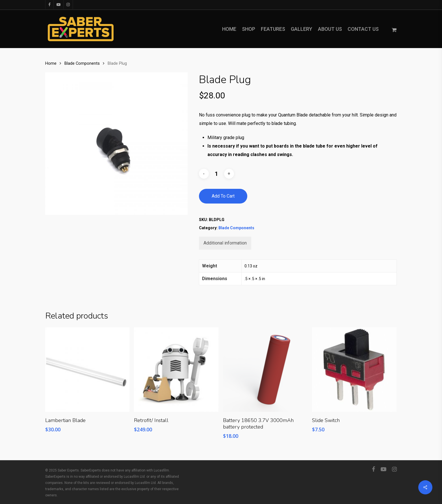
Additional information (225, 243)
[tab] (225, 243)
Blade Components (82, 63)
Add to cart (223, 196)
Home (51, 63)
